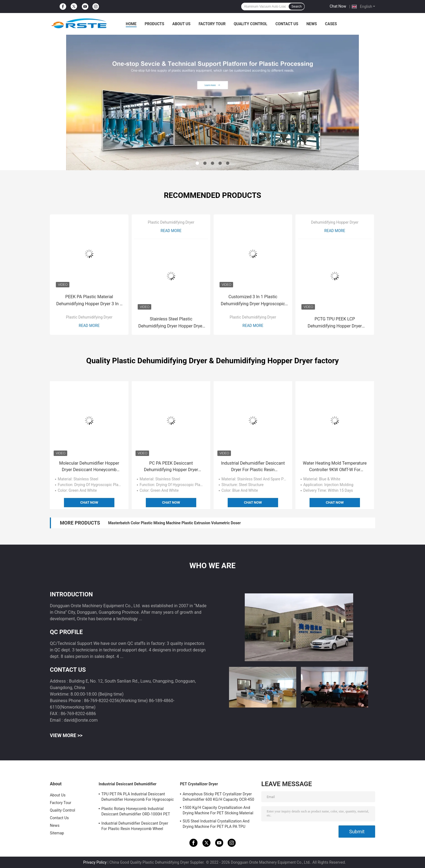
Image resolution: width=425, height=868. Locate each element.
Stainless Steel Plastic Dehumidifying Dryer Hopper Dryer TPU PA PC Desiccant (171, 323)
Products (154, 24)
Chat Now (338, 6)
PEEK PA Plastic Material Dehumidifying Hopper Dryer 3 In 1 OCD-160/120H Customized (89, 301)
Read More (89, 326)
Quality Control (250, 24)
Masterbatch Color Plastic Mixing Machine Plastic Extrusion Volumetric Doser (174, 523)
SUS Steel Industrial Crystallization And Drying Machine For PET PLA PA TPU (216, 824)
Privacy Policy (95, 862)
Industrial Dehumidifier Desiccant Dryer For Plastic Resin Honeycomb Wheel (253, 467)
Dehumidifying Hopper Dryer (335, 222)
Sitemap (57, 833)
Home (131, 24)
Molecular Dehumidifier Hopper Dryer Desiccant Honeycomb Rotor (89, 467)
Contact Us (287, 24)
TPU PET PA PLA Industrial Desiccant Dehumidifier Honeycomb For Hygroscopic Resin (138, 798)
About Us (181, 24)
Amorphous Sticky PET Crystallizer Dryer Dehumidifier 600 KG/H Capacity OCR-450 (218, 797)
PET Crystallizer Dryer (199, 784)
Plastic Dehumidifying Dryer (89, 317)
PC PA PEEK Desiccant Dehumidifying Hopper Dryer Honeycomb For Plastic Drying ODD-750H (171, 467)
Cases (331, 24)
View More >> (66, 735)
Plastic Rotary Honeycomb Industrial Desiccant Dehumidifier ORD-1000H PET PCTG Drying (136, 812)
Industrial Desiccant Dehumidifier (128, 784)
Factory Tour (212, 24)
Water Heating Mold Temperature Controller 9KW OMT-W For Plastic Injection (335, 467)
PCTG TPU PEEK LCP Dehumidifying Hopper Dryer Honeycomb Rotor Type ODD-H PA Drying (335, 323)
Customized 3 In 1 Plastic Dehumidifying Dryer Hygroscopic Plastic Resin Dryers (253, 301)
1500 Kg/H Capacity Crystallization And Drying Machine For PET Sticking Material (218, 810)
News (312, 24)
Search (297, 7)
